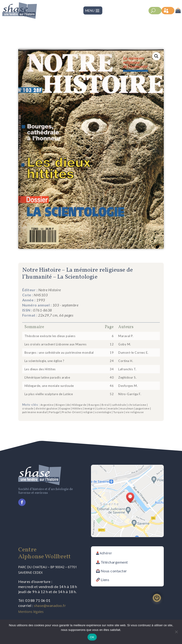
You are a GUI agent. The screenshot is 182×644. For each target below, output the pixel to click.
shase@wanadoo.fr (50, 605)
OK (92, 637)
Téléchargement (114, 562)
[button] (156, 56)
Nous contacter (114, 571)
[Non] (176, 632)
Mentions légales (31, 612)
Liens (105, 580)
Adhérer (106, 553)
